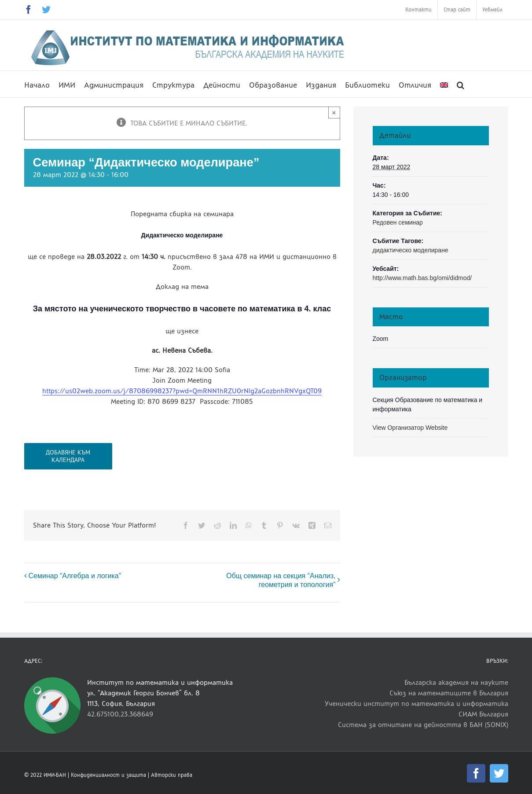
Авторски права (172, 775)
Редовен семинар (398, 222)
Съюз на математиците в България (449, 693)
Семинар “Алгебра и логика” (75, 576)
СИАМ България (483, 714)
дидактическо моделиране (411, 250)
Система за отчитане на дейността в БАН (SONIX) (423, 725)
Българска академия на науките (456, 682)
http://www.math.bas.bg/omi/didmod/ (422, 278)
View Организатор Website (410, 428)
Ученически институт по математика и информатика (416, 704)
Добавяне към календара (68, 456)
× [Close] (334, 113)
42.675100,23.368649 (120, 714)
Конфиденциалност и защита (108, 775)
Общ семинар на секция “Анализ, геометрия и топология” (281, 580)
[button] (460, 84)
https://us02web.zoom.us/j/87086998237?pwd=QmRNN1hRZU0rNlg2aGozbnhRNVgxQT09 (182, 391)
